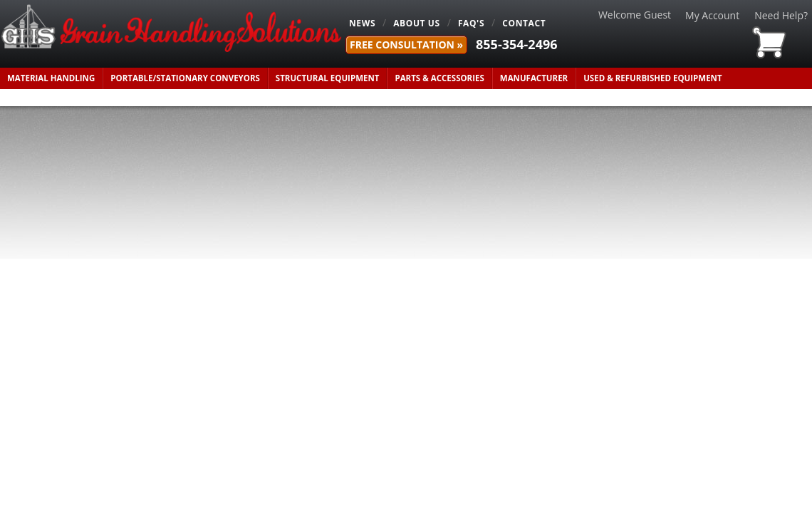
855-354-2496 (517, 44)
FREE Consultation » (406, 45)
